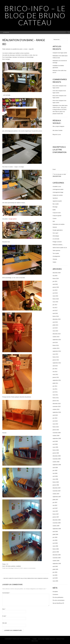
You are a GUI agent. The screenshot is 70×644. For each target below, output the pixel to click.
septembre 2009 (57, 438)
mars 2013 (55, 354)
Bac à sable (56, 204)
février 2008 (56, 482)
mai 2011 (55, 389)
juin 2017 (55, 305)
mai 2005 (55, 575)
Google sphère (13, 219)
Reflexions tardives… (58, 245)
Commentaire (6, 593)
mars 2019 (55, 296)
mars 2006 (55, 546)
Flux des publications (58, 597)
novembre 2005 (57, 558)
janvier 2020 (56, 287)
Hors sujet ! (56, 233)
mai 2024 (55, 276)
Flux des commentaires (59, 600)
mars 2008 (55, 479)
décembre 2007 (57, 488)
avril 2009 (55, 444)
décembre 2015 (57, 319)
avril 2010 (55, 421)
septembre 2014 (57, 340)
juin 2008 (55, 470)
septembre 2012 (57, 363)
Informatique (56, 236)
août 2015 (55, 322)
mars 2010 (55, 424)
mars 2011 (55, 395)
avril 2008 (55, 476)
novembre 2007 (57, 491)
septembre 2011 (57, 380)
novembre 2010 (57, 406)
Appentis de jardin (57, 201)
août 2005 (55, 566)
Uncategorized (56, 256)
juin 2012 (55, 369)
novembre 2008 (57, 459)
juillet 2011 (55, 383)
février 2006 (56, 549)
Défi (54, 221)
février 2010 (56, 427)
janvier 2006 (56, 552)
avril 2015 (55, 328)
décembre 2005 (57, 555)
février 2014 (56, 345)
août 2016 (55, 313)
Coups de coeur (57, 213)
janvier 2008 (56, 485)
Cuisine (55, 218)
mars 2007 (55, 511)
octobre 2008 (56, 462)
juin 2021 (55, 281)
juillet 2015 (55, 325)
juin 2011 (55, 386)
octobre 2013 (56, 348)
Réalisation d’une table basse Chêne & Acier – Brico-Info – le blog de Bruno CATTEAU (60, 107)
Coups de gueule (57, 216)
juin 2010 (55, 418)
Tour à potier (56, 253)
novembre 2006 (57, 523)
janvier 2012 (56, 377)
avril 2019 (55, 293)
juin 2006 (55, 537)
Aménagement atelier (58, 189)
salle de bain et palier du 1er (60, 248)
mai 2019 (55, 290)
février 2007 (56, 514)
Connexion (55, 594)
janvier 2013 (56, 360)
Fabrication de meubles (59, 224)
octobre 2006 (56, 526)
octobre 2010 (56, 409)
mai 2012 (55, 372)
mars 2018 (55, 302)
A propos (6, 32)
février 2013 (56, 357)
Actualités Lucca (57, 186)
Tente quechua (56, 250)
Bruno (54, 86)
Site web (5, 623)
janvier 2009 (56, 453)
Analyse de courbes (58, 195)
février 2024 (56, 278)
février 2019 (56, 299)
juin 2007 (55, 502)
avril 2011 (55, 392)
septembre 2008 (57, 465)
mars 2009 (55, 447)
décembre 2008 (57, 456)
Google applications (58, 230)
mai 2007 (55, 505)
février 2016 (56, 316)
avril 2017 (55, 310)
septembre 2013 (57, 351)
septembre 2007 (57, 497)
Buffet (54, 210)
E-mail (4, 616)
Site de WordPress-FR (58, 603)
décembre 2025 (57, 273)
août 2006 (55, 531)
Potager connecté (57, 242)
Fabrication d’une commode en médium (38, 578)
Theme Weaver (50, 639)
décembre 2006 (57, 520)
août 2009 (55, 441)
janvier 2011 (56, 401)
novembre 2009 (57, 433)
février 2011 (56, 398)
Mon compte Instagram (59, 126)
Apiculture (55, 198)
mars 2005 (55, 581)
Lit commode (56, 239)
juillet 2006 (55, 534)
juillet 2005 (55, 569)
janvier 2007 (56, 517)
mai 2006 (55, 540)
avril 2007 (55, 508)
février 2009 (56, 450)
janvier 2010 (56, 430)
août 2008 (55, 468)
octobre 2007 (56, 494)
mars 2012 (55, 374)
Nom (4, 609)
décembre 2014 (57, 334)
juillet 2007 (55, 500)
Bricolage (11, 568)
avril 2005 (55, 578)
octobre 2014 (56, 337)
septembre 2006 (57, 529)
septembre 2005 (57, 563)
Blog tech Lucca (57, 134)
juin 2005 (55, 572)
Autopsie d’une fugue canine (60, 53)
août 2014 (55, 342)
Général (55, 227)
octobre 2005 (56, 561)
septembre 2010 (57, 412)
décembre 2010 (57, 404)
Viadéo (54, 262)
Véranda (55, 259)
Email (54, 169)
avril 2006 (55, 543)
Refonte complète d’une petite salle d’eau (15, 578)
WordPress (26, 639)
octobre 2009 (56, 436)
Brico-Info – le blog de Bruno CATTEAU (35, 15)
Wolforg (35, 641)
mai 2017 (55, 308)
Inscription (55, 592)
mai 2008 (55, 473)
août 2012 (55, 366)
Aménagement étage (58, 192)
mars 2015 (55, 331)
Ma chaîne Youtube (58, 130)
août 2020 (55, 284)
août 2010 (55, 415)
